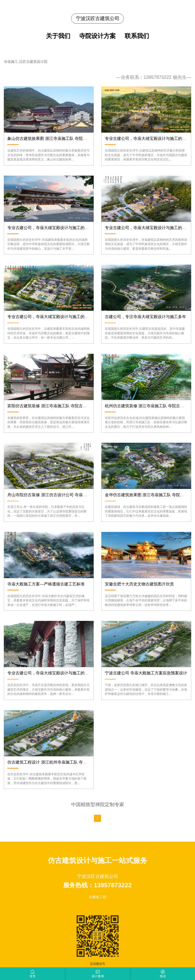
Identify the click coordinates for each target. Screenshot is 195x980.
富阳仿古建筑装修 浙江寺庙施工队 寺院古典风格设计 (55, 406)
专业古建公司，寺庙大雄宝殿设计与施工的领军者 (150, 228)
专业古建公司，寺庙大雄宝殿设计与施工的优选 (50, 673)
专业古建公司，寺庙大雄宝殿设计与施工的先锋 (50, 317)
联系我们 (137, 36)
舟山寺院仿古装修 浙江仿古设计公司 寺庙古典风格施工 (57, 495)
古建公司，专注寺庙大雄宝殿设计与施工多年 (145, 317)
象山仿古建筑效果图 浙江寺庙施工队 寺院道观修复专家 (57, 138)
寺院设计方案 (97, 36)
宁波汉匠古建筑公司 (98, 18)
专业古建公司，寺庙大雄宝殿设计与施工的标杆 (148, 138)
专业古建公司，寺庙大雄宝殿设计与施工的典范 (50, 228)
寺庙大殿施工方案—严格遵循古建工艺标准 (46, 584)
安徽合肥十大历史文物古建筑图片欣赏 (139, 584)
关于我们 (58, 36)
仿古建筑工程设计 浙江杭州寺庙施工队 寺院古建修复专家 (59, 762)
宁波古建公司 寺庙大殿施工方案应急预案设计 (146, 673)
